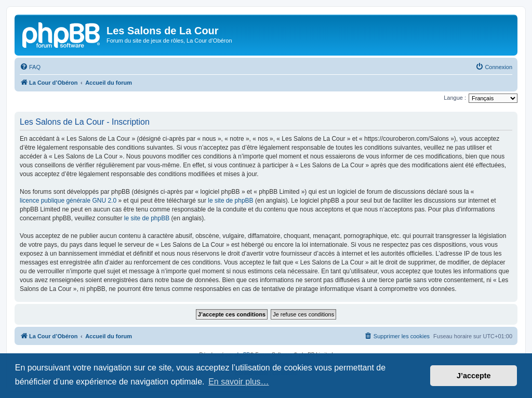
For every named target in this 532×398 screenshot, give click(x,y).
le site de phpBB (230, 201)
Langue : (455, 98)
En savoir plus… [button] (239, 382)
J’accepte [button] (474, 376)
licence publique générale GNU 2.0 (68, 201)
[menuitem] (30, 67)
